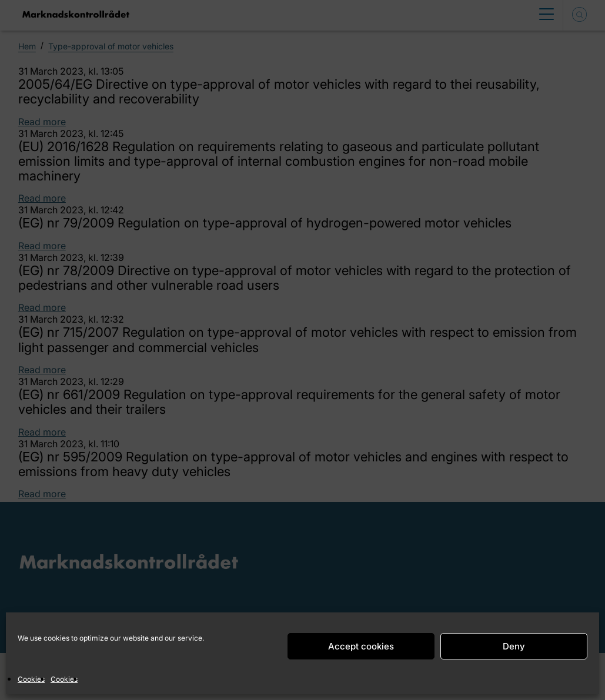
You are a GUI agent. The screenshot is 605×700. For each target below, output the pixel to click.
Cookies (31, 679)
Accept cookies (361, 646)
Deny (514, 646)
